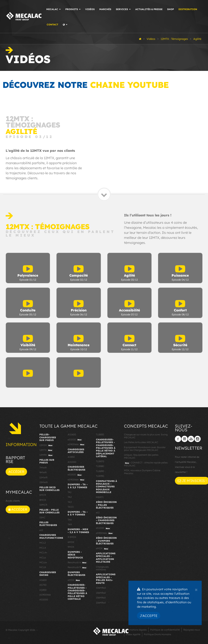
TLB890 (100, 471)
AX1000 (72, 462)
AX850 (71, 457)
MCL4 (43, 548)
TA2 (70, 497)
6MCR (43, 495)
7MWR (43, 468)
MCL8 (43, 567)
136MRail (101, 593)
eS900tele (76, 445)
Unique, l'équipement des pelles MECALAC (141, 456)
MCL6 (43, 558)
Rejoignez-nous (192, 630)
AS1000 (44, 600)
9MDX (71, 547)
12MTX (46, 450)
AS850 (43, 590)
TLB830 (100, 435)
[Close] (196, 589)
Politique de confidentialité (165, 630)
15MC (42, 518)
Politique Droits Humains (158, 634)
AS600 (43, 580)
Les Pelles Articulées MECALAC (141, 442)
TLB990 (100, 476)
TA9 (70, 524)
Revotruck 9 (78, 567)
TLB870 (100, 461)
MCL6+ (43, 562)
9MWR (43, 472)
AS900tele (45, 595)
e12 (41, 530)
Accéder (16, 472)
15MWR (43, 482)
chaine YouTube (129, 85)
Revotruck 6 (78, 563)
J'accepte (149, 616)
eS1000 (75, 440)
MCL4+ (43, 553)
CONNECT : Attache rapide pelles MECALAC (146, 464)
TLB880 (100, 466)
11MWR (43, 477)
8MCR (43, 500)
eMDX (74, 580)
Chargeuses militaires (102, 568)
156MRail (101, 598)
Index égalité (133, 634)
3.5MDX (72, 537)
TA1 (70, 492)
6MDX (71, 542)
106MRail (101, 588)
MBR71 (100, 497)
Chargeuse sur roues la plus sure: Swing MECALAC (146, 436)
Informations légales (135, 630)
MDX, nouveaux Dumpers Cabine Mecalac (142, 472)
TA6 (70, 520)
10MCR (43, 505)
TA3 (70, 502)
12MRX (46, 455)
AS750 (43, 585)
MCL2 (43, 543)
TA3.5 (71, 507)
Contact (52, 25)
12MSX (46, 445)
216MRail (101, 603)
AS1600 (72, 435)
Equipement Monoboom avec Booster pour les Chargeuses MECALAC (145, 449)
